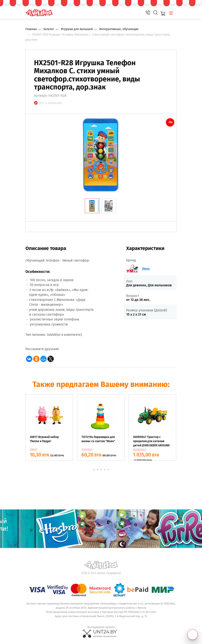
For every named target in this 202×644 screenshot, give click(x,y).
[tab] (92, 206)
